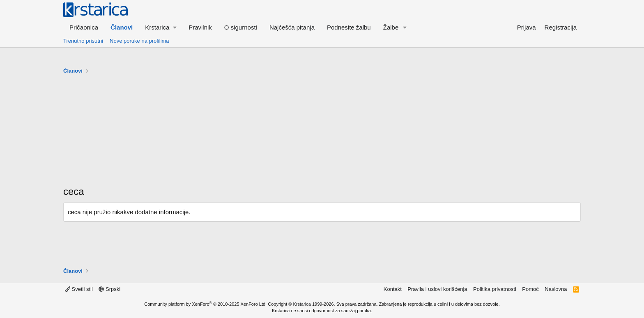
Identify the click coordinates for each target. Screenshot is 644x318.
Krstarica (302, 304)
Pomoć (530, 289)
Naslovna (556, 289)
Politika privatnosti (495, 289)
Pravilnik (200, 27)
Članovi (122, 27)
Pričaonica (84, 27)
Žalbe (391, 27)
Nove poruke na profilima (139, 41)
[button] (161, 27)
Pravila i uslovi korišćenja (437, 289)
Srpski (109, 289)
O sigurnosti (241, 27)
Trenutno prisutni (83, 41)
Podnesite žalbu (349, 27)
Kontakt (393, 289)
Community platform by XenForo (205, 304)
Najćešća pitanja (292, 27)
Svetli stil (79, 289)
